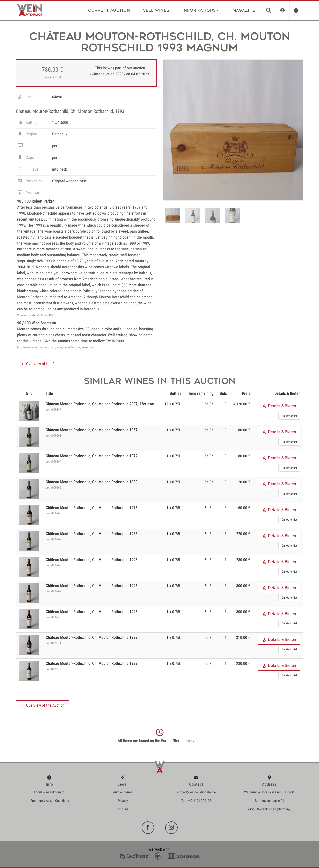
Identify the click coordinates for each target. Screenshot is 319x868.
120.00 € (243, 482)
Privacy (123, 801)
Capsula (28, 158)
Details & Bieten (279, 406)
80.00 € (244, 430)
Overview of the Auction (42, 364)
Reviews (28, 193)
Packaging (30, 182)
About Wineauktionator (50, 792)
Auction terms (123, 792)
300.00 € (243, 586)
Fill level (28, 170)
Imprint (123, 809)
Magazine (244, 10)
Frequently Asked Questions (50, 801)
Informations (201, 10)
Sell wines (156, 10)
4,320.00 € (242, 404)
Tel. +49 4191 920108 (196, 801)
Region (27, 135)
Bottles (27, 123)
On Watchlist (289, 416)
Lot (24, 98)
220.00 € (243, 534)
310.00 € (243, 638)
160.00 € (243, 508)
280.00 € (243, 560)
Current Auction (109, 10)
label (25, 146)
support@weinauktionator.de (196, 792)
